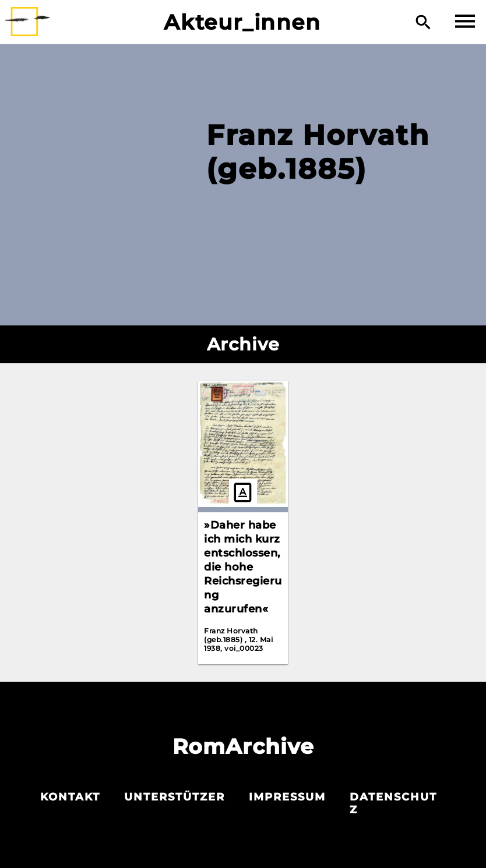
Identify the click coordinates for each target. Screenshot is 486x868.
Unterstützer (175, 797)
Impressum (287, 797)
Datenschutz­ (393, 803)
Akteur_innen (242, 22)
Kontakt (70, 797)
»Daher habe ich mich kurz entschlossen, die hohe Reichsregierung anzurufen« (243, 567)
